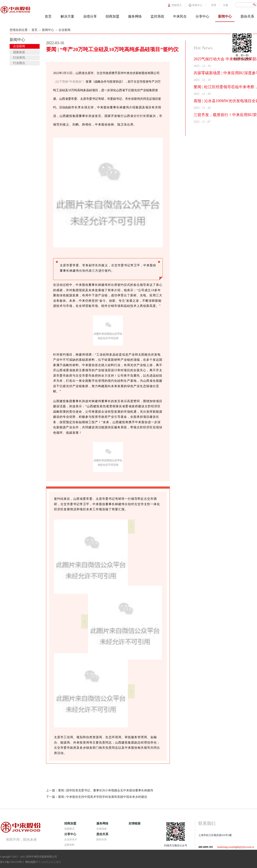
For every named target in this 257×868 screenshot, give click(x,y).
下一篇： (97, 797)
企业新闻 (64, 30)
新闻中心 (48, 30)
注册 (226, 5)
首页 (48, 16)
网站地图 (30, 862)
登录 (214, 5)
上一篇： (100, 790)
